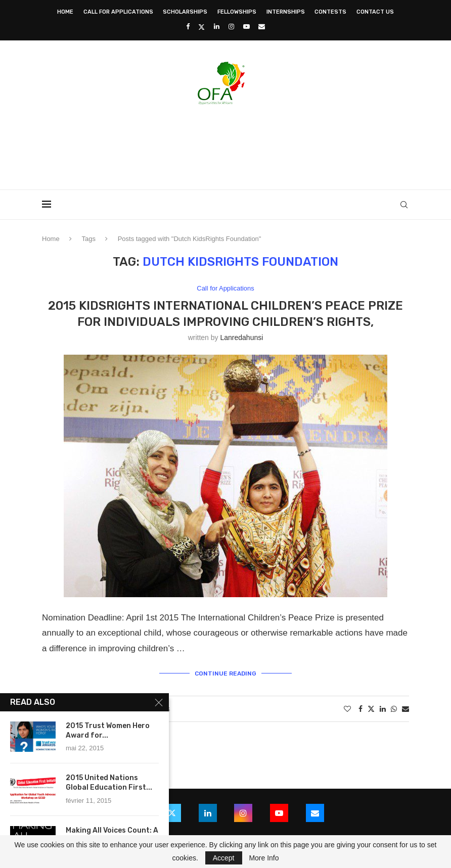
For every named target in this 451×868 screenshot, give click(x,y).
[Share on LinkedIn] (383, 709)
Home (65, 12)
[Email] (262, 27)
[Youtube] (246, 27)
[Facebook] (188, 27)
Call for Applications (118, 12)
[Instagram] (231, 27)
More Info (264, 858)
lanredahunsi (241, 337)
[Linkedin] (217, 27)
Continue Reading (225, 673)
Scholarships (185, 12)
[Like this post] (347, 709)
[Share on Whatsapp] (394, 709)
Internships (286, 12)
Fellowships (237, 12)
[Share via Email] (405, 709)
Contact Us (375, 12)
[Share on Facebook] (360, 709)
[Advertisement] (225, 144)
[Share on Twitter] (371, 709)
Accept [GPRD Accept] (224, 858)
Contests (330, 12)
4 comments (146, 709)
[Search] (404, 205)
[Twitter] (201, 27)
